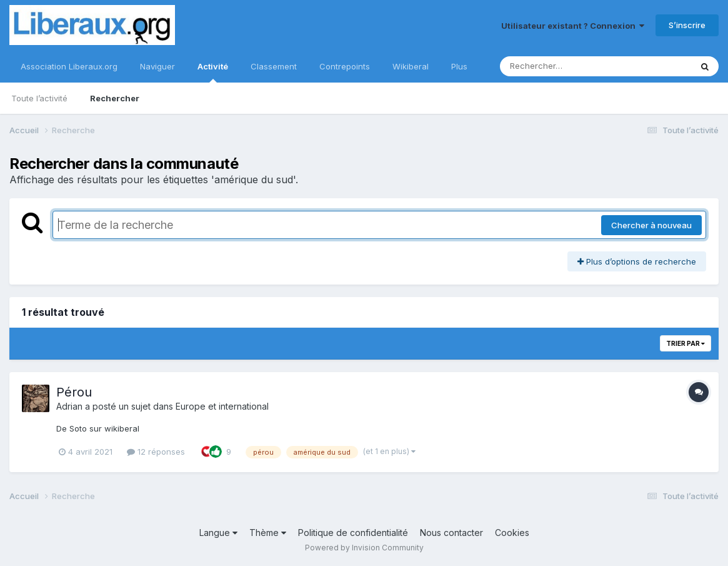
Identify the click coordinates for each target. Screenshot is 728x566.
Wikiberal (411, 66)
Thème (268, 533)
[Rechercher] (560, 66)
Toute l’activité (39, 98)
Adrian (69, 406)
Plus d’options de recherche (637, 261)
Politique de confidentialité (353, 533)
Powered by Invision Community (364, 548)
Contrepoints (345, 66)
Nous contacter (451, 533)
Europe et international (222, 406)
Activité (213, 72)
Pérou (74, 392)
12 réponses (156, 452)
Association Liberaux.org (69, 66)
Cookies (512, 533)
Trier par (686, 343)
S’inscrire (687, 25)
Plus (459, 66)
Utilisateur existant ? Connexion (573, 26)
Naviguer (157, 66)
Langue (218, 533)
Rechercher (115, 98)
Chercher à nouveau (651, 225)
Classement (274, 66)
